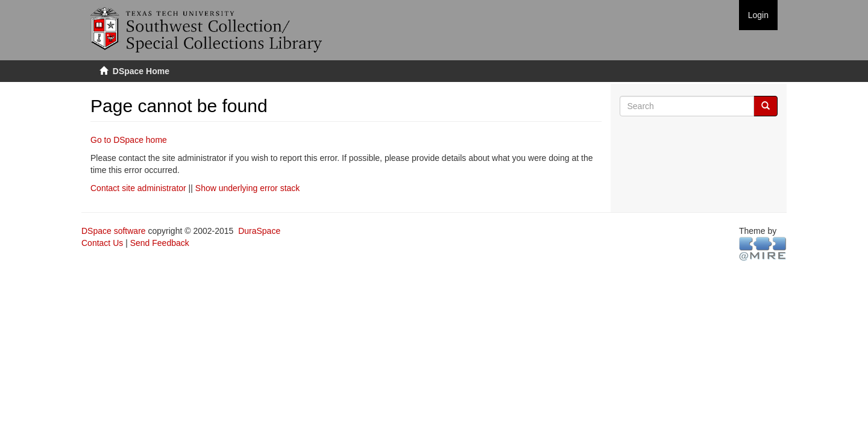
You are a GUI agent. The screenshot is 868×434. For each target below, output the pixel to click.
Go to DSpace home (129, 140)
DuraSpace (259, 231)
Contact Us (102, 243)
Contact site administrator (138, 188)
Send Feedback (160, 243)
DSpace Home (141, 71)
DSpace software (114, 231)
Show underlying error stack (248, 188)
